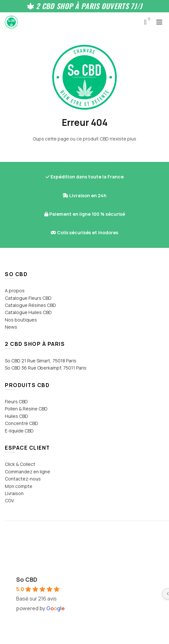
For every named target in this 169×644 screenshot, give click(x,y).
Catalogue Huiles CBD (28, 312)
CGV (9, 500)
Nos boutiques (21, 320)
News (11, 327)
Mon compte (19, 486)
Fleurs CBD (16, 401)
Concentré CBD (22, 423)
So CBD (27, 579)
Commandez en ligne (28, 472)
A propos (15, 291)
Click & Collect (20, 464)
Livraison (14, 493)
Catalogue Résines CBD (30, 305)
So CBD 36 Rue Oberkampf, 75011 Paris (46, 368)
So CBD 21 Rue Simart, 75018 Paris (41, 361)
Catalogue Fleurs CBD (28, 298)
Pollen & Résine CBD (26, 409)
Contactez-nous (23, 479)
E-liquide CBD (19, 431)
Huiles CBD (17, 416)
